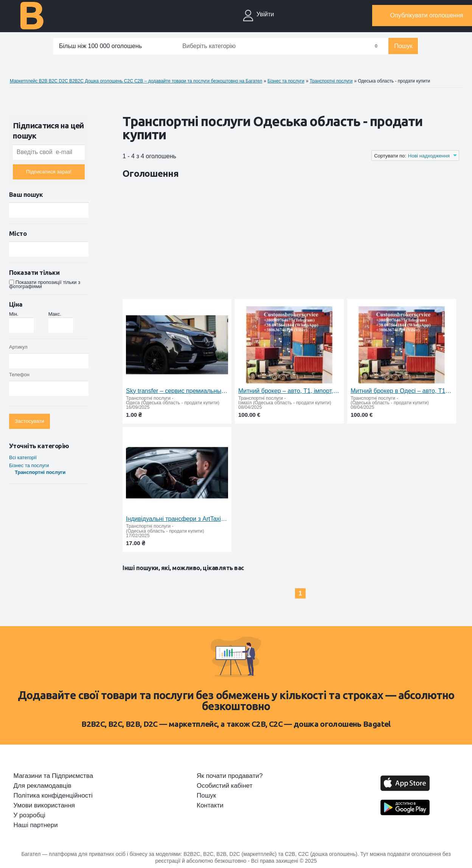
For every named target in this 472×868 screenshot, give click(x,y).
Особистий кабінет (224, 786)
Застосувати (29, 421)
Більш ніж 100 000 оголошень (100, 46)
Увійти (265, 14)
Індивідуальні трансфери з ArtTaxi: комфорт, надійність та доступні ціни (177, 519)
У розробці (29, 815)
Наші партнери (36, 825)
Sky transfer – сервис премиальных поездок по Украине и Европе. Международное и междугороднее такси (177, 391)
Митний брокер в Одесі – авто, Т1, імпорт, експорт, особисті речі (402, 391)
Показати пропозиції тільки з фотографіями (45, 284)
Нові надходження (429, 156)
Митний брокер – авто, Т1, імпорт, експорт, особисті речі (289, 391)
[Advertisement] (260, 240)
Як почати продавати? (230, 776)
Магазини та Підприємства (54, 776)
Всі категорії (23, 457)
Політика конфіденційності (53, 796)
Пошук (403, 46)
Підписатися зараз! (49, 172)
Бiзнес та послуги (29, 465)
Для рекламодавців (43, 786)
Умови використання (44, 806)
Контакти (210, 806)
